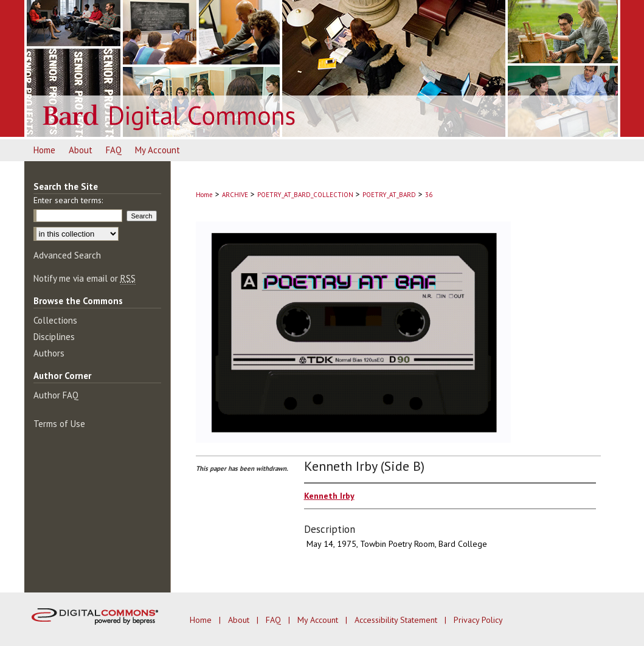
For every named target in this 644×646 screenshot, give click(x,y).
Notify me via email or (85, 278)
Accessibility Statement (397, 620)
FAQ (275, 620)
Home (204, 195)
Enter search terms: (68, 200)
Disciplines (54, 337)
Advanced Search (67, 255)
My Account (319, 620)
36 (429, 195)
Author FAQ (56, 395)
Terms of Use (59, 424)
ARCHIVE (235, 195)
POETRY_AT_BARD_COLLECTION (305, 195)
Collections (55, 320)
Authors (49, 353)
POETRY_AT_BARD (389, 195)
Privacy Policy (478, 620)
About (240, 620)
